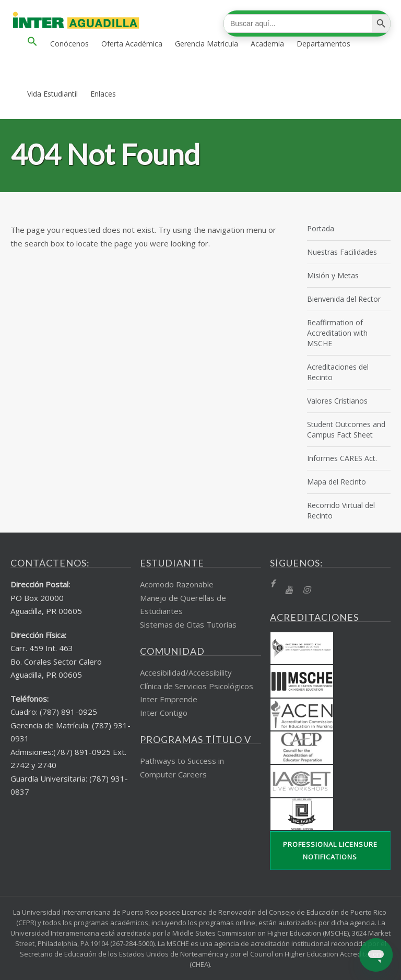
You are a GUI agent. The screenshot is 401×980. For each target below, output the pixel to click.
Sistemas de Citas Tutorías (188, 624)
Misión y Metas (333, 275)
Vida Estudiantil (52, 94)
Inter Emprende (169, 699)
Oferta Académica (132, 44)
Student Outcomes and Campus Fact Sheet (346, 429)
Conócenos (69, 44)
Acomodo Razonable (177, 584)
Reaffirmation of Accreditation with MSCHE (337, 333)
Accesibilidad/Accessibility (186, 672)
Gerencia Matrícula (207, 44)
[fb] (272, 584)
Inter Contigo (164, 713)
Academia (267, 44)
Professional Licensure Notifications (330, 851)
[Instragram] (306, 590)
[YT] (289, 590)
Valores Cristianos (337, 401)
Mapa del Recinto (337, 482)
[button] (32, 44)
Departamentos (323, 44)
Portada (321, 228)
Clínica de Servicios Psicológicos (197, 686)
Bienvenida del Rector (344, 299)
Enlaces (103, 94)
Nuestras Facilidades (342, 252)
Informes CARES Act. (342, 458)
